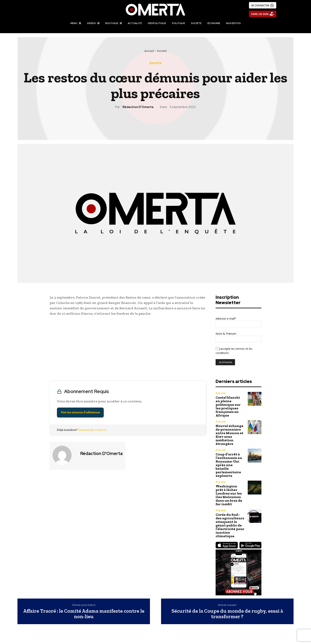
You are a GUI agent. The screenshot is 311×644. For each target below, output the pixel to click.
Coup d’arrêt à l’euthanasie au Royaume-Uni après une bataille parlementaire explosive (229, 465)
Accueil (149, 51)
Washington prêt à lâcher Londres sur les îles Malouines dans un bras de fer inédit (229, 495)
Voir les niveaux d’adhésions (80, 412)
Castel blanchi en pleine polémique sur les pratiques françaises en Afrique (228, 406)
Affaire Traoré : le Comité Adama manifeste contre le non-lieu (84, 614)
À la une (221, 393)
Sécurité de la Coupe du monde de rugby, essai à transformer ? (227, 614)
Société (162, 51)
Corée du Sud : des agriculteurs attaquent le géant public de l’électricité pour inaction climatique (230, 525)
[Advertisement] (128, 349)
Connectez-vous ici (92, 430)
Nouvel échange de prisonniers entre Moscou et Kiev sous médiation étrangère (229, 435)
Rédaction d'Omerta (138, 107)
